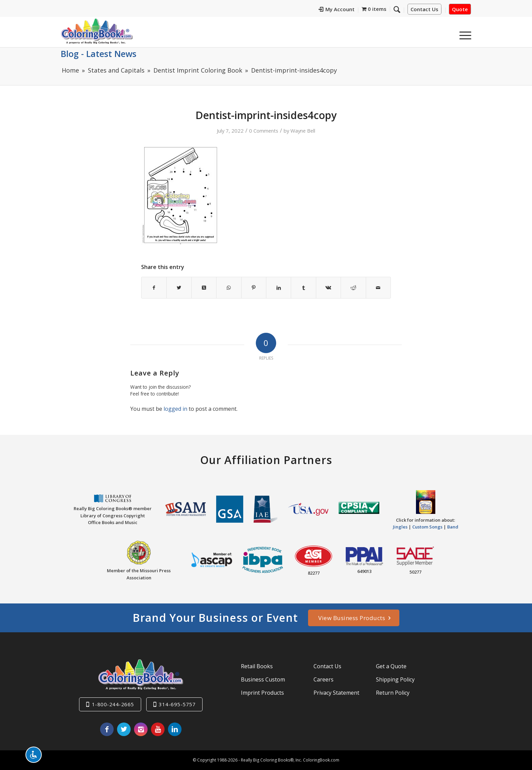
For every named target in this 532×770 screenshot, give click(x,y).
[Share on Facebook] (154, 288)
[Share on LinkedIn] (279, 288)
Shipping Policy (395, 679)
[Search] (397, 9)
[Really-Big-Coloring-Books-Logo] (97, 31)
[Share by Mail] (378, 288)
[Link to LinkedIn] (175, 729)
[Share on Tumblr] (303, 288)
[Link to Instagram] (141, 729)
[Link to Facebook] (107, 729)
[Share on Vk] (328, 288)
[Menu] (463, 34)
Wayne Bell (303, 131)
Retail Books (257, 666)
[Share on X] (179, 288)
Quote (460, 9)
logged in (175, 409)
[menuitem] (337, 10)
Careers (324, 679)
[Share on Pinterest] (254, 288)
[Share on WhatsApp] (229, 288)
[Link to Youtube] (158, 729)
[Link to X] (124, 729)
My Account (337, 9)
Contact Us (424, 9)
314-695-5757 (177, 704)
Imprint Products (262, 693)
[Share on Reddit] (353, 288)
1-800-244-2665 (113, 704)
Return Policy (393, 693)
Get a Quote (391, 666)
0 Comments (264, 131)
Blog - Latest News (99, 54)
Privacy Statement (336, 693)
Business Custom (263, 679)
